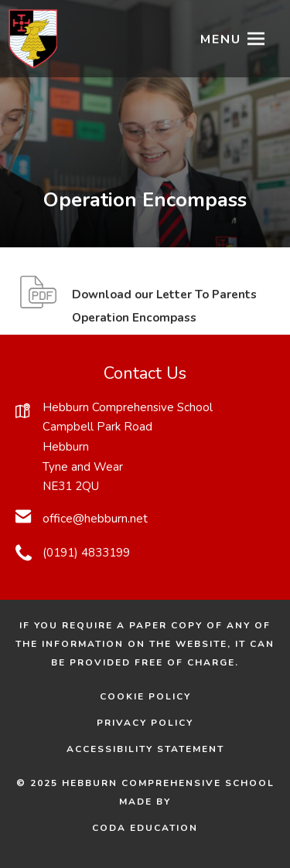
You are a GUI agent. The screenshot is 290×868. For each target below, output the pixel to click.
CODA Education (167, 828)
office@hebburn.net (95, 519)
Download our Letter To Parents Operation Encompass (164, 308)
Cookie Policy (145, 696)
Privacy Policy (145, 723)
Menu (221, 39)
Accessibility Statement (145, 749)
